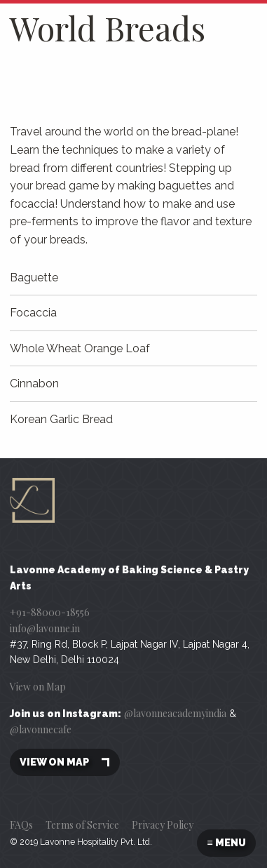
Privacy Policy (163, 825)
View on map (65, 762)
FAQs (21, 825)
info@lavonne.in (45, 628)
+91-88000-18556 (50, 612)
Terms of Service (82, 825)
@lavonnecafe (41, 729)
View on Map (38, 687)
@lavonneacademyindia (175, 713)
